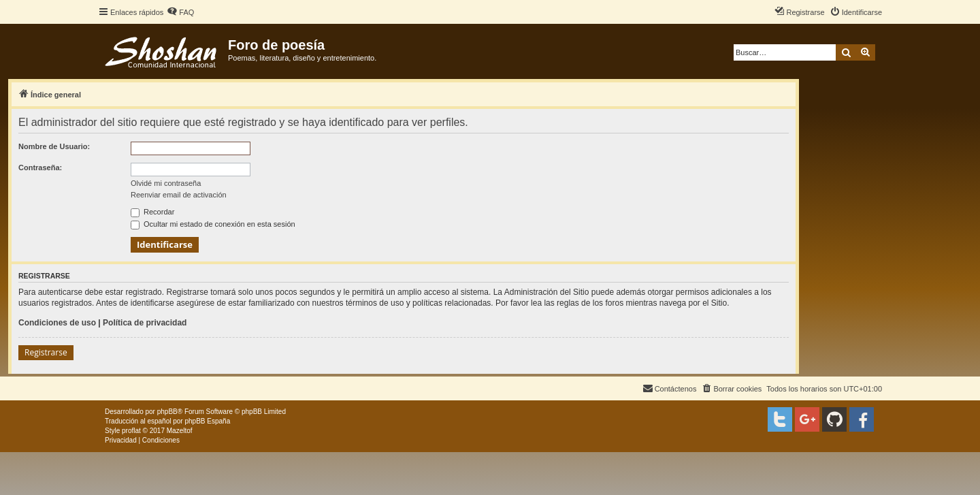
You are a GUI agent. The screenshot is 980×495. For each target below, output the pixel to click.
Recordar (152, 212)
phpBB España (207, 421)
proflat (131, 431)
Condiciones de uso (57, 323)
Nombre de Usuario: (54, 146)
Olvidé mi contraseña (166, 183)
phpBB (167, 412)
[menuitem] (180, 12)
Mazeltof (180, 431)
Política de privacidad (145, 323)
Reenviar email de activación (179, 195)
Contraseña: (40, 167)
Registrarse (46, 352)
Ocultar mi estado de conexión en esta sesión (213, 224)
